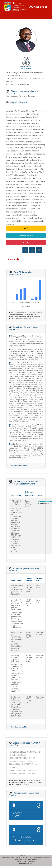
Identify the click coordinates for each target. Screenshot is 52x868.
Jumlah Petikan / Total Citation (26, 68)
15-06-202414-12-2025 (29, 700)
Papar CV (14, 259)
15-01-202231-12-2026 (29, 588)
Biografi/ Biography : (19, 102)
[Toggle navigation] (6, 15)
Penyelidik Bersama (40, 633)
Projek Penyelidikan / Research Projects (26, 569)
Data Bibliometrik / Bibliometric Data (21, 273)
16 (26, 59)
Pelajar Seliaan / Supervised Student (24, 794)
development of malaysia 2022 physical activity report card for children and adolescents (17, 590)
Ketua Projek (38, 587)
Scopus (26, 242)
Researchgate (26, 235)
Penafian (26, 865)
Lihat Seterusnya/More (20, 466)
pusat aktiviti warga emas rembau (30, 504)
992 (26, 64)
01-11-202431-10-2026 (29, 658)
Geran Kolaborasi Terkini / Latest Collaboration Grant (24, 482)
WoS (26, 228)
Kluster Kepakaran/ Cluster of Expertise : (23, 92)
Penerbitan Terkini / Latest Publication (24, 328)
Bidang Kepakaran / (24, 744)
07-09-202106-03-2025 (29, 603)
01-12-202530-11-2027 (29, 635)
